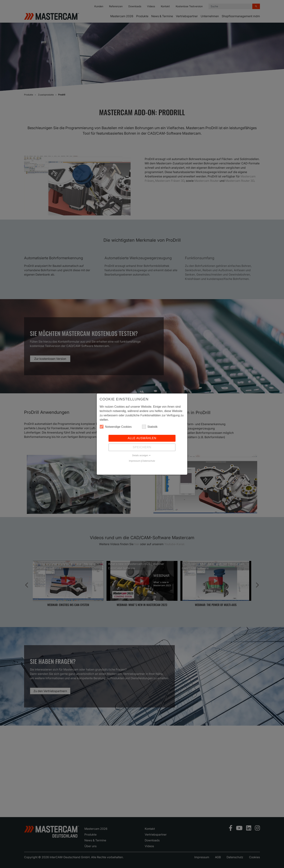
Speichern (142, 447)
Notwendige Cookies (116, 427)
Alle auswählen (142, 438)
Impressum (135, 461)
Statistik (150, 427)
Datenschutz (149, 461)
